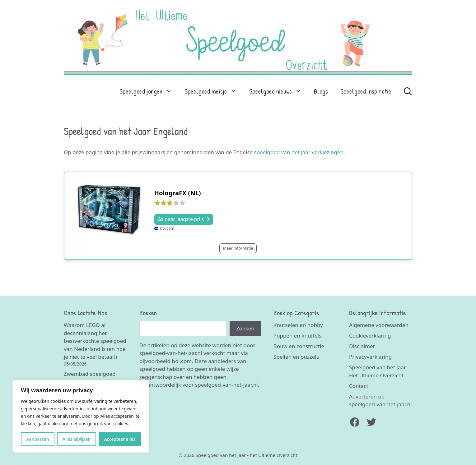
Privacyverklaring (370, 357)
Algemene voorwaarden (379, 325)
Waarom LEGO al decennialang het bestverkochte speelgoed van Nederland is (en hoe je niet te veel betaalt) (95, 341)
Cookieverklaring (370, 336)
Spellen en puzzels (296, 357)
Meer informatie (238, 248)
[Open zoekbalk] (408, 91)
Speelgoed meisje (214, 91)
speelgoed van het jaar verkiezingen (299, 152)
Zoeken (245, 328)
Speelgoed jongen (149, 91)
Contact (359, 386)
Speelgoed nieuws (278, 91)
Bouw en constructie (299, 346)
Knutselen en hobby (298, 325)
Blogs (321, 91)
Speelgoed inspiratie (366, 91)
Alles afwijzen (77, 439)
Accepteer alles (120, 439)
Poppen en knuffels (297, 336)
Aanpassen (38, 439)
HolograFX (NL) (178, 193)
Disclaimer (362, 346)
